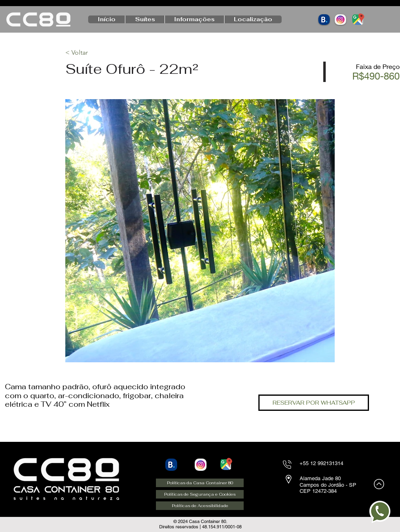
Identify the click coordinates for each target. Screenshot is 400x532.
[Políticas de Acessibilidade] (200, 506)
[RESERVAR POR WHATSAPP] (314, 403)
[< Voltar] (94, 53)
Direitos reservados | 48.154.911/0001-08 (200, 527)
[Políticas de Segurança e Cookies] (200, 494)
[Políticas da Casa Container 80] (200, 483)
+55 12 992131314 (321, 463)
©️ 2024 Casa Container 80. (200, 521)
